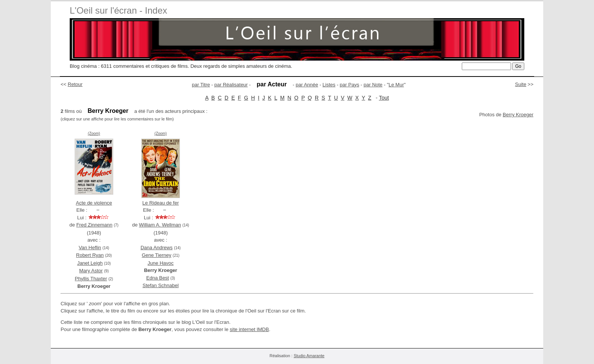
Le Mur (396, 85)
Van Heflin (90, 248)
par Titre (201, 85)
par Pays (349, 85)
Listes (329, 85)
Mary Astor (91, 271)
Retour (75, 84)
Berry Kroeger (518, 115)
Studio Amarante (309, 356)
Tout (384, 98)
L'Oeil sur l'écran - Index (118, 10)
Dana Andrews (157, 248)
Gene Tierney (156, 255)
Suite (521, 84)
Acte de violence (94, 203)
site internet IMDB (249, 329)
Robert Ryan (90, 255)
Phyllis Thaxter (91, 279)
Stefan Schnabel (160, 285)
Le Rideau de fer (161, 203)
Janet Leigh (90, 263)
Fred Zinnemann (94, 225)
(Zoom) (94, 134)
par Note (373, 85)
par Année (307, 85)
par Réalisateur (231, 85)
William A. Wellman (160, 225)
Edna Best (158, 278)
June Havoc (161, 263)
